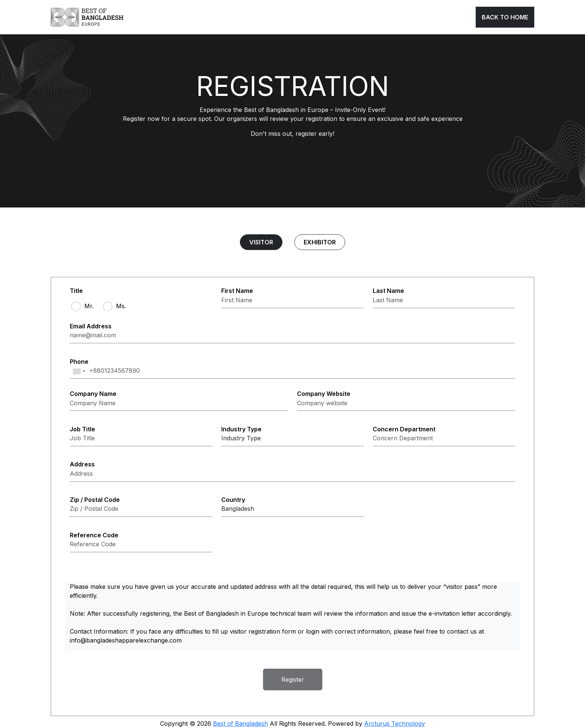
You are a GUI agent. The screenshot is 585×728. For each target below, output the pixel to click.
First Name (237, 291)
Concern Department (404, 429)
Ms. (121, 306)
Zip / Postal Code (95, 500)
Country (233, 500)
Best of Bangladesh (240, 724)
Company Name (93, 394)
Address (82, 464)
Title (76, 291)
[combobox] (79, 371)
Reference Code (94, 535)
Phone (79, 362)
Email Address (91, 326)
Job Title (82, 429)
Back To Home (505, 17)
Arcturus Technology (395, 724)
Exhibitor (320, 242)
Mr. (89, 306)
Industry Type (241, 429)
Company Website (324, 394)
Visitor (261, 242)
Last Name (388, 291)
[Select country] (292, 510)
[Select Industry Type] (292, 439)
